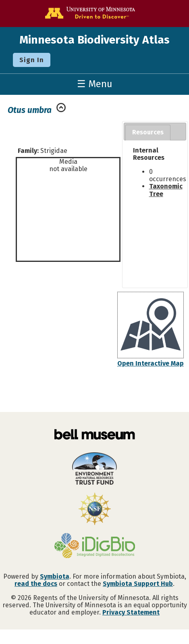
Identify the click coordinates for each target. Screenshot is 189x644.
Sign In (32, 60)
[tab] (148, 133)
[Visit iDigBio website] (94, 546)
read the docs (36, 584)
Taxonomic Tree (166, 190)
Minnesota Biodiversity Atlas (94, 40)
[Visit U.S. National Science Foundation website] (94, 510)
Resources (148, 132)
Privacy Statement (131, 612)
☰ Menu (95, 84)
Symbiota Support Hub (138, 584)
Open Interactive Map (151, 363)
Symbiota (55, 576)
